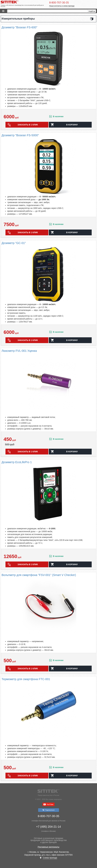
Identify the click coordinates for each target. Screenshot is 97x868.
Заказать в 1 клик (28, 125)
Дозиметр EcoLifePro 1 (17, 462)
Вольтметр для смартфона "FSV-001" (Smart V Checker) (39, 575)
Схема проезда (50, 858)
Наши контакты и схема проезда (62, 6)
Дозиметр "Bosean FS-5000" (20, 135)
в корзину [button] (72, 125)
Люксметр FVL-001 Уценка (19, 351)
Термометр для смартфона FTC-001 (26, 679)
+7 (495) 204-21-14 (48, 827)
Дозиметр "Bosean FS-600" (19, 27)
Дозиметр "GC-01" (14, 243)
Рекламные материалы (49, 847)
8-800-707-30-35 (59, 2)
